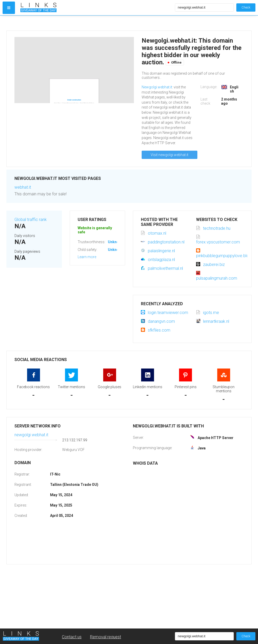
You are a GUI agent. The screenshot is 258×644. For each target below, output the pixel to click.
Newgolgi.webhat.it (157, 87)
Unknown (116, 242)
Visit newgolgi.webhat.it (170, 155)
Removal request (106, 637)
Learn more (87, 257)
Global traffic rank (31, 220)
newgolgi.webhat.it (31, 435)
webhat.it (23, 187)
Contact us (72, 637)
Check (246, 7)
